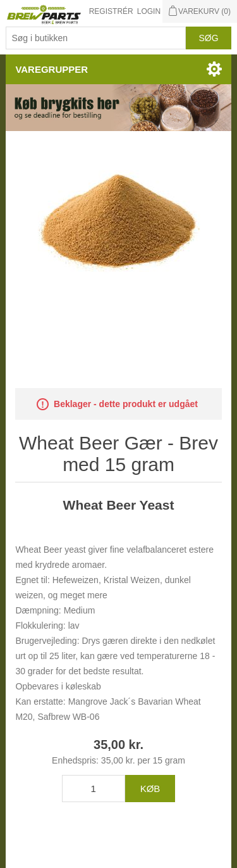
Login (149, 11)
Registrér (111, 11)
